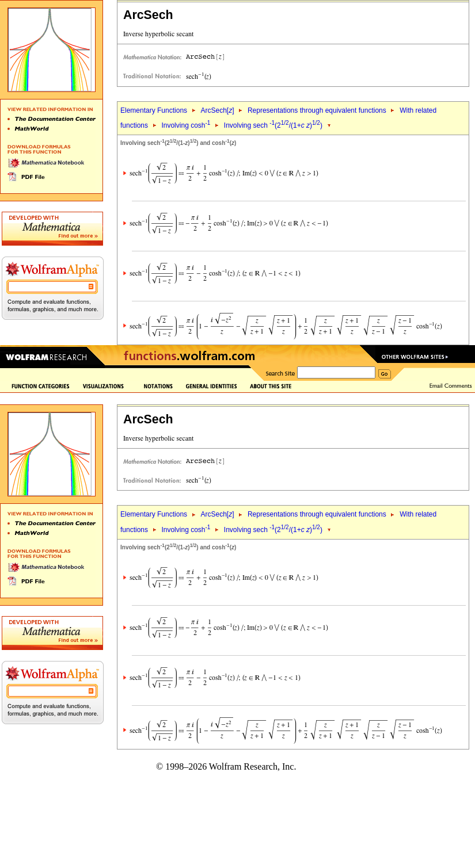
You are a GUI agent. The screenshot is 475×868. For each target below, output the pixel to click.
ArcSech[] (217, 110)
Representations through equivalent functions (317, 110)
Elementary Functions (154, 110)
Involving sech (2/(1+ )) (273, 125)
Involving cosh (186, 125)
